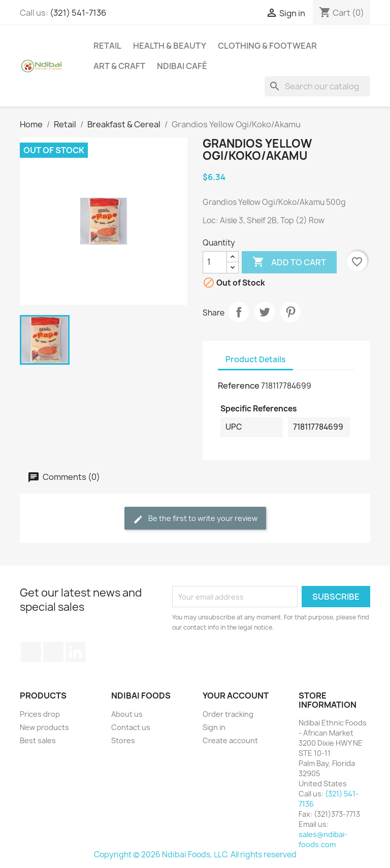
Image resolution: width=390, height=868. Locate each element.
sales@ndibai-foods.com (323, 839)
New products (44, 727)
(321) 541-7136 (78, 13)
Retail (107, 46)
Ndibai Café (182, 66)
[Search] (317, 86)
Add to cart (289, 262)
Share (239, 312)
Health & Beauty (170, 46)
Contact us (131, 727)
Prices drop (40, 714)
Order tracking (228, 714)
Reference (239, 386)
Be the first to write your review (195, 519)
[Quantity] (215, 262)
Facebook (31, 652)
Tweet (265, 312)
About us (127, 714)
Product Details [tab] (255, 359)
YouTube (53, 652)
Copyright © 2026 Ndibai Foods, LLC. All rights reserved (195, 855)
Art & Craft (119, 66)
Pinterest (290, 312)
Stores (123, 740)
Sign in (214, 727)
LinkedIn (76, 652)
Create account (230, 740)
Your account (236, 696)
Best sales (38, 740)
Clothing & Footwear (267, 46)
